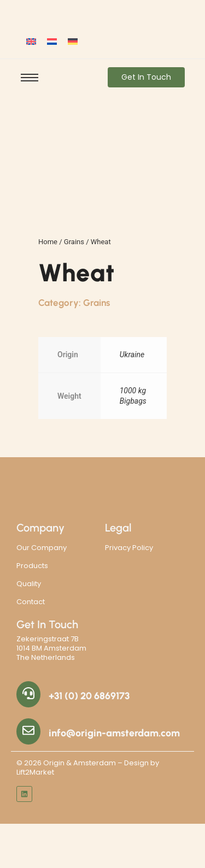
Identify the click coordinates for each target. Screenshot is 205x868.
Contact (31, 602)
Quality (29, 584)
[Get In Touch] (146, 77)
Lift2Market (35, 772)
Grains (74, 242)
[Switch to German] (73, 41)
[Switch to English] (31, 41)
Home (48, 242)
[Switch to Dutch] (52, 41)
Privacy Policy (129, 548)
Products (32, 566)
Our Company (42, 548)
